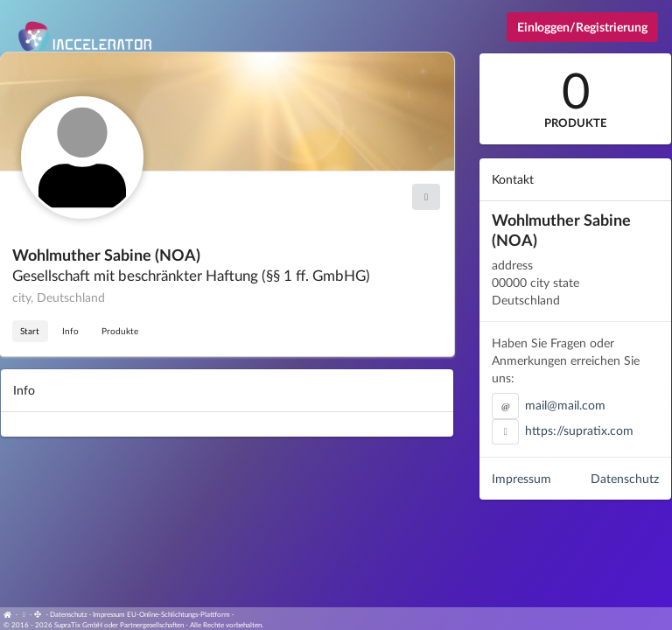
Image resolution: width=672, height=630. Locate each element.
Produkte (120, 331)
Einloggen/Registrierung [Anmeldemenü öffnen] (582, 27)
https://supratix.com (579, 430)
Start (30, 331)
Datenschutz (625, 478)
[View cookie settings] (24, 614)
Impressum (521, 478)
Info (70, 331)
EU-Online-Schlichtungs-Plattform (178, 614)
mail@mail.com (565, 405)
